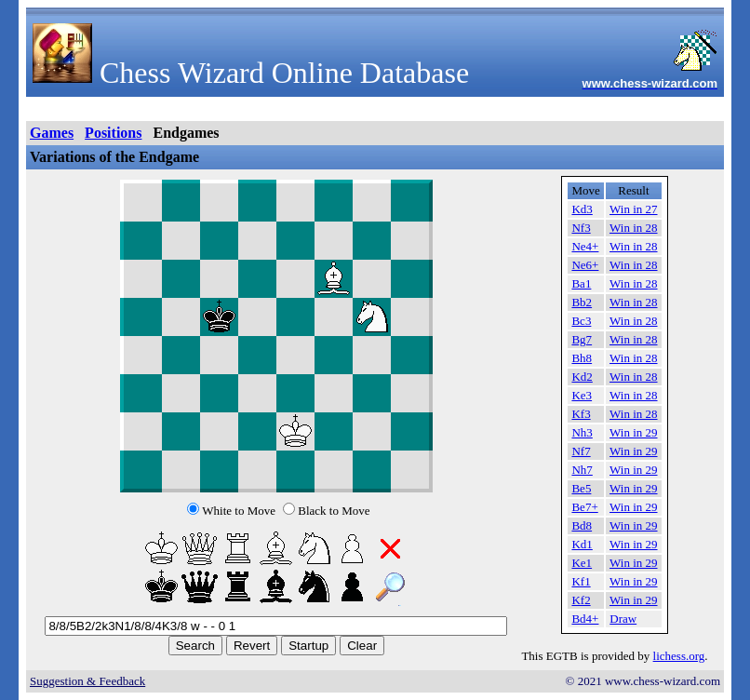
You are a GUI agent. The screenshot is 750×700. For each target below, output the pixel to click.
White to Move (239, 511)
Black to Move (334, 511)
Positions (113, 133)
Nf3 (581, 228)
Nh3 (582, 432)
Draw (623, 619)
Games (52, 133)
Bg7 (582, 339)
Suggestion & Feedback (87, 681)
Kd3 (582, 209)
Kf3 (581, 414)
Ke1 (582, 563)
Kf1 (581, 581)
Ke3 (582, 395)
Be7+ (584, 507)
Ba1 (581, 283)
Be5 (581, 488)
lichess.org (679, 656)
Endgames (186, 133)
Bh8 (582, 358)
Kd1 (582, 544)
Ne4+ (585, 246)
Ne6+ (585, 265)
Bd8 (582, 525)
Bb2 (582, 302)
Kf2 (581, 600)
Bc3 (581, 321)
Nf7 (581, 451)
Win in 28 (633, 228)
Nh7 (582, 470)
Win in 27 (633, 209)
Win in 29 (633, 432)
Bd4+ (585, 619)
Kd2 (582, 377)
